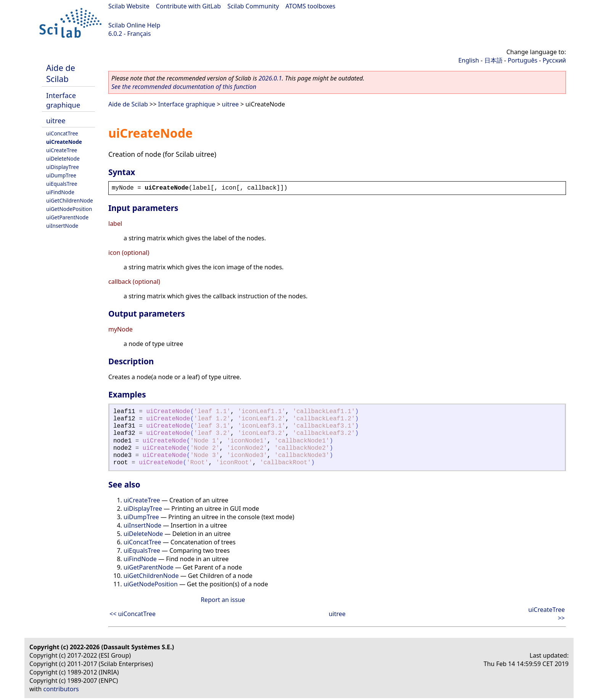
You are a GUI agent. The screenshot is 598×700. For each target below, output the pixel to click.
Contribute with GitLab (188, 6)
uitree (56, 120)
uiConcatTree (62, 133)
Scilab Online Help (134, 25)
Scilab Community (253, 6)
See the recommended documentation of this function (184, 87)
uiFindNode (60, 192)
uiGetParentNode (67, 217)
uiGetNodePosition (69, 209)
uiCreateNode (64, 142)
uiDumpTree (61, 175)
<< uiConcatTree (133, 614)
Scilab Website (129, 6)
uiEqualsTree (62, 184)
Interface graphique (63, 100)
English (469, 60)
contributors (61, 689)
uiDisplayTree (63, 167)
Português (522, 60)
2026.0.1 (270, 78)
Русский (554, 60)
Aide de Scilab (61, 73)
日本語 (494, 60)
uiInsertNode (62, 226)
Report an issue (223, 600)
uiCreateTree (62, 150)
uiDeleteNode (63, 159)
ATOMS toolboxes (311, 6)
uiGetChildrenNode (70, 200)
